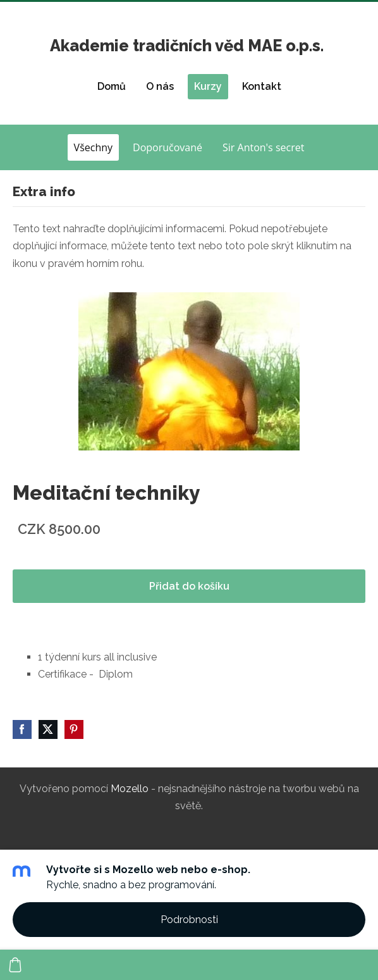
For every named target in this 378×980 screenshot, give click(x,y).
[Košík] (15, 965)
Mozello (130, 789)
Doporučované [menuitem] (168, 147)
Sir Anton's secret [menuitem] (263, 147)
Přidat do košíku (189, 586)
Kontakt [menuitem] (262, 86)
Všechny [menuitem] (93, 147)
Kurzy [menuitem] (208, 86)
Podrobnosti (189, 920)
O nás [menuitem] (160, 86)
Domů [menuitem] (112, 86)
